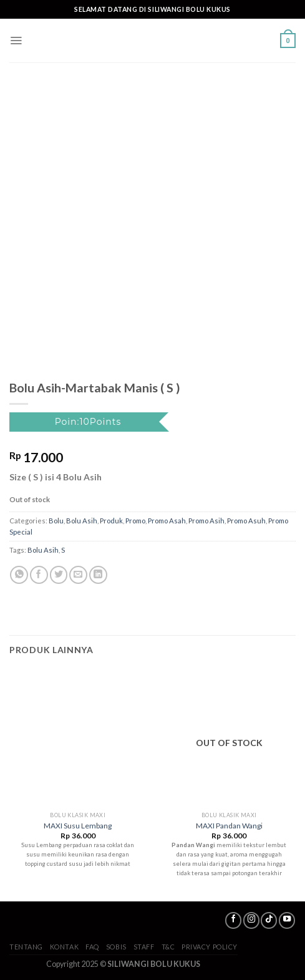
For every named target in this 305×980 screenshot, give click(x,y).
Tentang (26, 947)
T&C (168, 947)
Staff (144, 947)
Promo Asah (167, 521)
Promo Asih (206, 521)
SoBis (116, 947)
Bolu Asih (82, 521)
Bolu (56, 521)
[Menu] (16, 41)
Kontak (64, 947)
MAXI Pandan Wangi (229, 826)
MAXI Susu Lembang (78, 826)
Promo (135, 521)
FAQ (92, 947)
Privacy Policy (210, 947)
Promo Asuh (246, 521)
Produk (111, 521)
